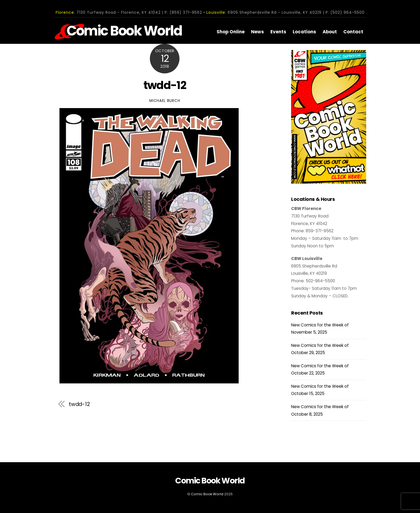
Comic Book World (207, 494)
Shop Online (231, 32)
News (257, 32)
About (330, 32)
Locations (304, 32)
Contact (353, 32)
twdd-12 (165, 85)
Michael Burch (165, 101)
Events (278, 32)
